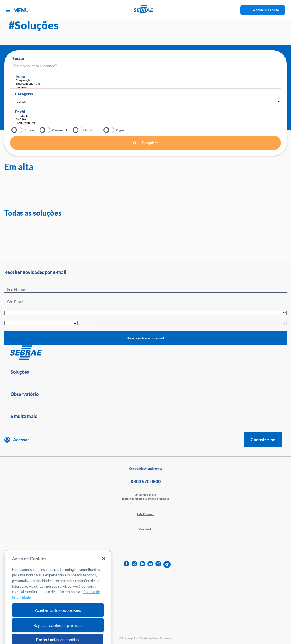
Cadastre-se (263, 439)
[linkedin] (142, 564)
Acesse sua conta (266, 10)
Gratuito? (79, 130)
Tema (20, 76)
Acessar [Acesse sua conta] (21, 439)
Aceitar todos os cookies (58, 629)
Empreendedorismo (148, 83)
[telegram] (167, 564)
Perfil (20, 112)
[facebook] (126, 564)
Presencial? (45, 130)
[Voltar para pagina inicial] (145, 353)
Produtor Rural (147, 123)
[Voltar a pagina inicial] (146, 10)
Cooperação (148, 80)
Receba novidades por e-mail (146, 338)
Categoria (24, 94)
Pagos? (109, 130)
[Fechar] (104, 577)
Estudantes (147, 116)
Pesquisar (145, 143)
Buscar (18, 58)
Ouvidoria (146, 529)
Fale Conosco (146, 514)
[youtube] (150, 564)
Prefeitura (147, 119)
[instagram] (158, 564)
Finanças (148, 87)
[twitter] (134, 564)
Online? (17, 130)
